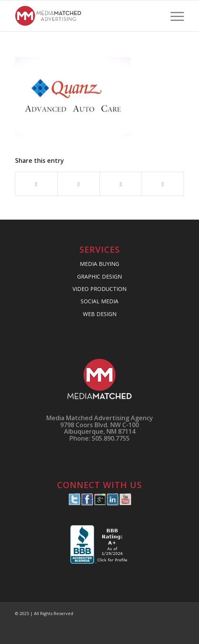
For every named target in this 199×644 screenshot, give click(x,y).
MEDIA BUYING (99, 264)
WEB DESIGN (100, 314)
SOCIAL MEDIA (99, 301)
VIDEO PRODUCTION (99, 289)
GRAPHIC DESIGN (99, 276)
